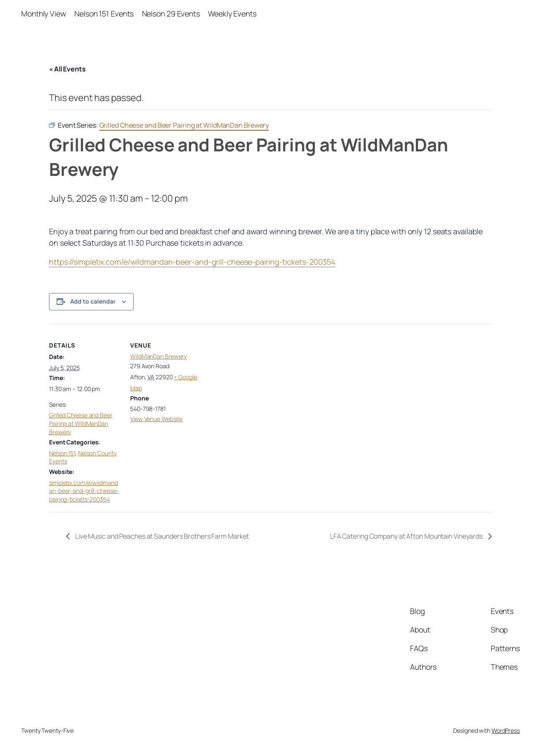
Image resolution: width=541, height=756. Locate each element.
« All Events (67, 69)
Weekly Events (232, 14)
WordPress (506, 730)
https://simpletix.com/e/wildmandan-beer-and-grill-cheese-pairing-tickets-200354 (192, 262)
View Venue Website (156, 419)
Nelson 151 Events (104, 14)
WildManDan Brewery (158, 356)
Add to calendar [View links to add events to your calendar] (93, 301)
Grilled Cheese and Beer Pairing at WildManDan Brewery (81, 423)
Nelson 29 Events (171, 14)
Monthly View (44, 14)
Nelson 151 (62, 453)
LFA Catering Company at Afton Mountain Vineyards (407, 536)
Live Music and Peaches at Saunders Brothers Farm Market (161, 536)
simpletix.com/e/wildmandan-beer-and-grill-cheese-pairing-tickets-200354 (84, 491)
